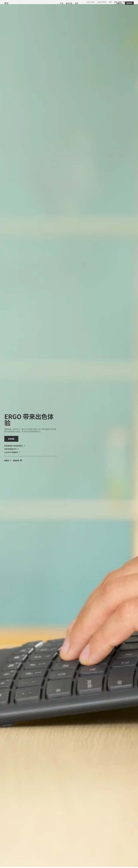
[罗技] (18, 7)
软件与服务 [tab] (45, 7)
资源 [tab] (56, 7)
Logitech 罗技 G (102, 2)
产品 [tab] (34, 7)
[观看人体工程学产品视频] (17, 460)
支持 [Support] (120, 2)
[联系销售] (129, 13)
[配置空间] (119, 13)
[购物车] (129, 7)
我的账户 (123, 7)
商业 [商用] (6, 13)
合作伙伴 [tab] (66, 7)
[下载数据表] (8, 460)
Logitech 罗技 (90, 2)
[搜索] (113, 7)
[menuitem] (62, 13)
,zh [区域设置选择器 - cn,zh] (128, 2)
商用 (110, 2)
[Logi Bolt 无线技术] (12, 452)
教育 (115, 2)
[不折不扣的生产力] (12, 449)
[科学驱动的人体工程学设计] (15, 446)
